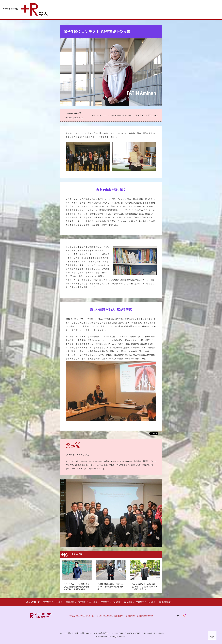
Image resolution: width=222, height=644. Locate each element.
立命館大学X (131, 616)
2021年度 (93, 602)
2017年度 (140, 602)
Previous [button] (65, 515)
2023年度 (70, 602)
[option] (60, 513)
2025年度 (47, 602)
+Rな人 (72, 616)
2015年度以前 (165, 602)
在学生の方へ (119, 616)
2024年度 (58, 602)
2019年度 (117, 602)
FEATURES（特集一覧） (86, 616)
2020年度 (105, 602)
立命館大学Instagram (145, 616)
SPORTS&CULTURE (105, 616)
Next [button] (157, 515)
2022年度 (82, 602)
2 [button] (158, 544)
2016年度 (151, 602)
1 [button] (152, 544)
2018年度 (128, 602)
